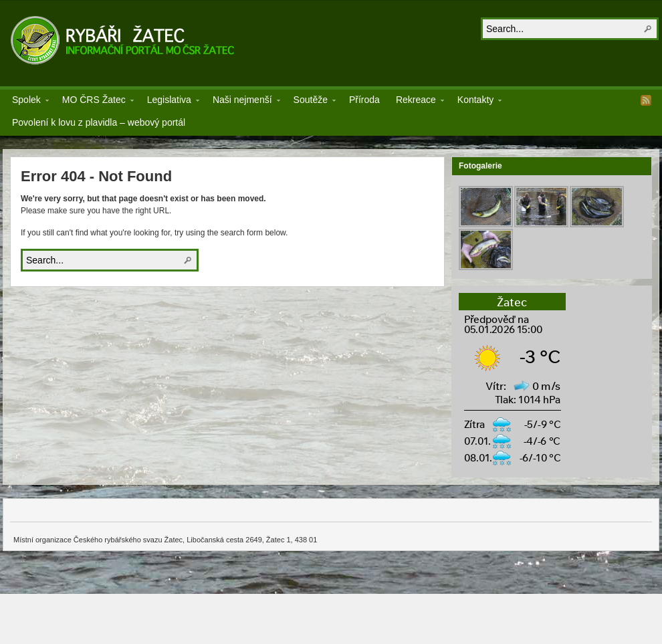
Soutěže (311, 102)
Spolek (26, 102)
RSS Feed (646, 100)
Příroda (364, 100)
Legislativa (169, 102)
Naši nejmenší (242, 102)
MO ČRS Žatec (94, 102)
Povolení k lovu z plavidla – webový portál (99, 122)
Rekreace (416, 102)
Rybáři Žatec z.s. (125, 40)
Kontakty (475, 102)
